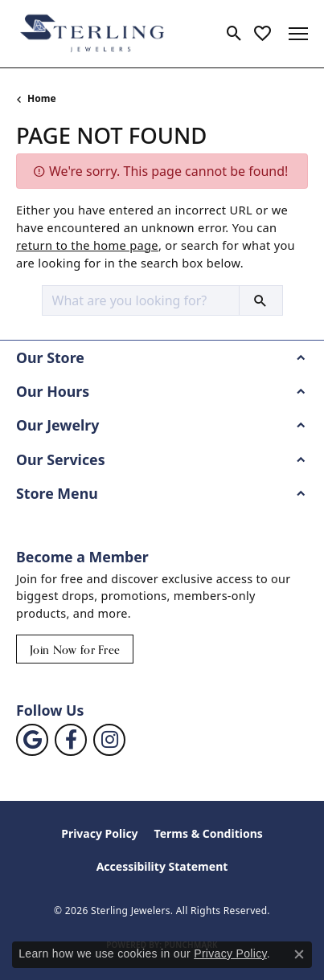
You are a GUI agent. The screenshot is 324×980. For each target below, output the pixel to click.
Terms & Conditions (209, 833)
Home (42, 98)
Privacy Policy (99, 833)
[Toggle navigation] (298, 34)
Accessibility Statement (162, 866)
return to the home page (87, 245)
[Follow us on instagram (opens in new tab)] (109, 740)
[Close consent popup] (299, 954)
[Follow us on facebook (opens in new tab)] (71, 740)
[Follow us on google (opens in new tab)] (32, 740)
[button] (234, 34)
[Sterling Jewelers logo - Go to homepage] (92, 34)
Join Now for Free (75, 649)
